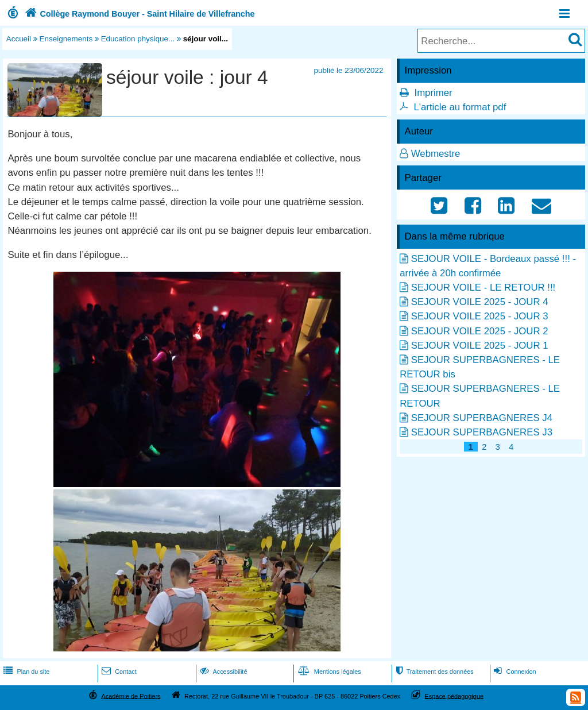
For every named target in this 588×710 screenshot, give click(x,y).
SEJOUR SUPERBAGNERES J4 (482, 418)
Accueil (19, 39)
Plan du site (25, 672)
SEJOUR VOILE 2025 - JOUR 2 (480, 331)
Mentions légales (328, 672)
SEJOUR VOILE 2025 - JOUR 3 (480, 316)
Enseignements (66, 39)
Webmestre (436, 154)
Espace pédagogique (454, 696)
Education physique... (138, 39)
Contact (118, 672)
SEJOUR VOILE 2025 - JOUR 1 (480, 346)
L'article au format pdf (460, 107)
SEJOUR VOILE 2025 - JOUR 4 (480, 302)
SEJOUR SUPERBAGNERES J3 (482, 432)
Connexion (514, 672)
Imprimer (433, 93)
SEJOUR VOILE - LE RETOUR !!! (483, 288)
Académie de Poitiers (131, 696)
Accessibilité (223, 672)
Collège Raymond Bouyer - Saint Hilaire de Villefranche (139, 14)
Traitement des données (433, 672)
